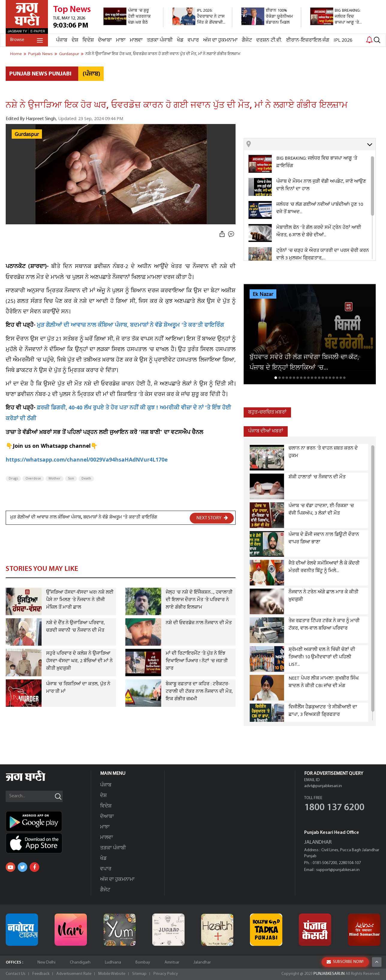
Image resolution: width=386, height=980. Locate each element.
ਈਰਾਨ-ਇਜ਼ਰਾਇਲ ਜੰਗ (308, 40)
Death (86, 479)
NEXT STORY (212, 518)
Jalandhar (202, 962)
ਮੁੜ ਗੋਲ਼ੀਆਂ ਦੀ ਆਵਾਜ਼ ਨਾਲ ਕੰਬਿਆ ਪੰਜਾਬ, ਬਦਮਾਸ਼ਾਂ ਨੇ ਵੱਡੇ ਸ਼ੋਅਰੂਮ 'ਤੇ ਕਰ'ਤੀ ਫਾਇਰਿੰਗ (130, 326)
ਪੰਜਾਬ (62, 40)
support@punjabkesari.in (338, 870)
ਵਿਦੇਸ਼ (88, 40)
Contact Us (16, 974)
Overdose (33, 479)
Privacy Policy (166, 974)
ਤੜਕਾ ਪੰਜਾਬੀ (160, 40)
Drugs (13, 479)
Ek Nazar (263, 294)
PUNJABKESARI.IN (329, 974)
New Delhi (46, 962)
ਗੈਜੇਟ (247, 40)
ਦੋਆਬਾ (105, 40)
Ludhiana (113, 962)
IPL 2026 (343, 40)
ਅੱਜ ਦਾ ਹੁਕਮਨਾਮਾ (220, 40)
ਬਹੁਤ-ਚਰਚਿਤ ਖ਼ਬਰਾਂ (267, 412)
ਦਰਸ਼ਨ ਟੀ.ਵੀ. (269, 40)
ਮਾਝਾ (121, 40)
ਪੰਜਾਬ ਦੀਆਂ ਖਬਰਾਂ (266, 431)
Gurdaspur (27, 134)
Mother (55, 479)
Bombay (143, 962)
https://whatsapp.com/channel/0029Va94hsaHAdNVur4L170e (87, 460)
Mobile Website (112, 974)
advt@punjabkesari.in (323, 786)
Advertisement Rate (74, 974)
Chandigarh (80, 962)
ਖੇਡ (180, 40)
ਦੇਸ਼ (75, 40)
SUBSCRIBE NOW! (345, 962)
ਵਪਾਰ (193, 40)
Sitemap (139, 974)
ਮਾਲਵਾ (136, 40)
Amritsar (172, 962)
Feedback (41, 974)
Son (71, 479)
